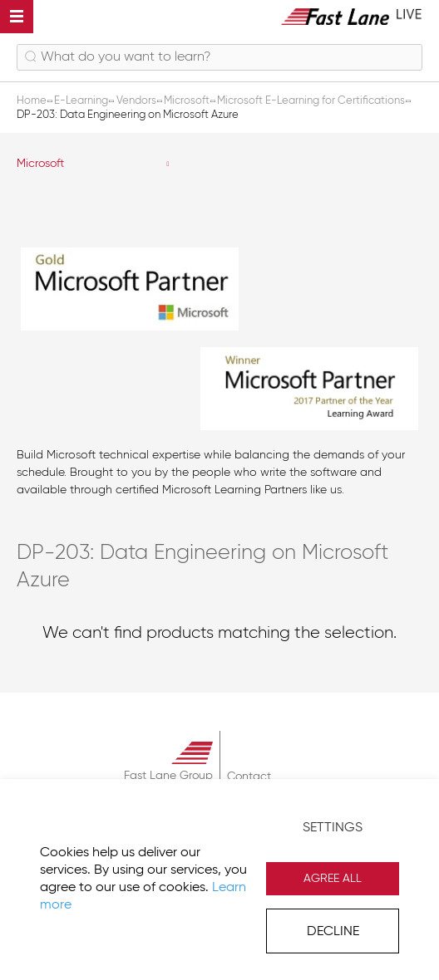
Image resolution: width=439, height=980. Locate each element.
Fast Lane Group (168, 776)
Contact (249, 777)
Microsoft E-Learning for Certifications (312, 101)
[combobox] (219, 57)
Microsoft (40, 164)
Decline (333, 932)
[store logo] (352, 16)
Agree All (333, 879)
